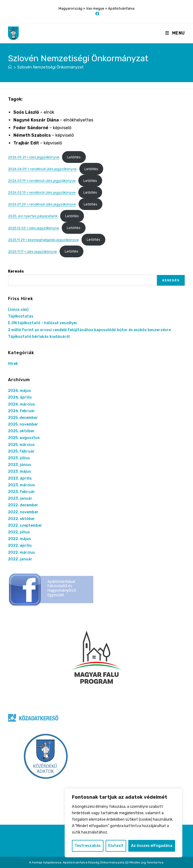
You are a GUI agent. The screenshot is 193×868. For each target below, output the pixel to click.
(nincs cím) (18, 310)
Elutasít (116, 846)
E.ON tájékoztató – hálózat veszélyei (42, 323)
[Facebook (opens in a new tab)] (96, 14)
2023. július (19, 458)
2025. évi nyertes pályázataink (33, 216)
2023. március (22, 485)
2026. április (20, 397)
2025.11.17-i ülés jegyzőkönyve (32, 251)
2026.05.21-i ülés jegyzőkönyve (34, 157)
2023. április (20, 478)
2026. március (22, 404)
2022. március (22, 552)
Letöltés (74, 157)
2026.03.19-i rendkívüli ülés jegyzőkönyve (42, 181)
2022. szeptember (25, 525)
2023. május (20, 471)
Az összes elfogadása (152, 846)
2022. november (23, 512)
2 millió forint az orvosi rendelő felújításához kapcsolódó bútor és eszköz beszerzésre (89, 330)
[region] (123, 823)
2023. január (20, 498)
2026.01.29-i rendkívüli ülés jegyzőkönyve (42, 204)
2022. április (20, 546)
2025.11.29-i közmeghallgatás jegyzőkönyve (43, 240)
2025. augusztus (24, 438)
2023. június (20, 465)
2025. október (21, 431)
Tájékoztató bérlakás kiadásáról (39, 337)
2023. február (22, 492)
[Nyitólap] (10, 67)
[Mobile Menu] (175, 33)
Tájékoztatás (21, 316)
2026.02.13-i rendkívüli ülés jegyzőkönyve (42, 192)
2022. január (20, 559)
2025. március (21, 445)
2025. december (23, 418)
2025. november (23, 424)
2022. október (22, 519)
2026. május (20, 391)
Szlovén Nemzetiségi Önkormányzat (51, 67)
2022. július (19, 532)
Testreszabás (88, 846)
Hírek (13, 364)
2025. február (21, 451)
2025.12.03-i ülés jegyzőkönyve (34, 228)
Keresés (16, 271)
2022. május (20, 539)
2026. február (22, 411)
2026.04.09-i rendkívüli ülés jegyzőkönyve (42, 169)
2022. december (23, 505)
